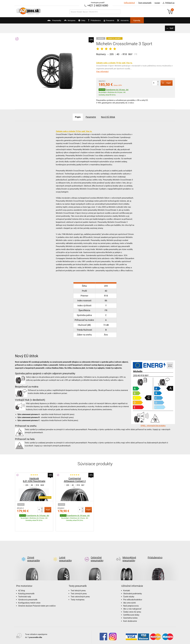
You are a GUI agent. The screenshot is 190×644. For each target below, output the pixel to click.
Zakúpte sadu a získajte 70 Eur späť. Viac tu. (114, 63)
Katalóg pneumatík (26, 582)
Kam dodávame (130, 609)
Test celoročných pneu (80, 585)
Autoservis (132, 21)
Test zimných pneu (79, 582)
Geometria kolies (130, 606)
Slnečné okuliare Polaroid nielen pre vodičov (37, 594)
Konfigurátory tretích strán (29, 591)
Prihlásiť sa (168, 3)
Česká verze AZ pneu (132, 600)
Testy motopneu (78, 588)
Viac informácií (102, 71)
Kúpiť (164, 83)
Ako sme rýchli (129, 591)
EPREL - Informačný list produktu (153, 425)
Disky (78, 21)
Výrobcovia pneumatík (28, 588)
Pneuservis (114, 21)
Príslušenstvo (96, 20)
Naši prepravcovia (131, 594)
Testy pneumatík (142, 3)
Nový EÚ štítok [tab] (111, 117)
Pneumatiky (42, 21)
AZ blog (22, 579)
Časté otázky (129, 585)
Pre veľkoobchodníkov (133, 588)
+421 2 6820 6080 (98, 5)
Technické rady (25, 585)
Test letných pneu (78, 579)
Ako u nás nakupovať (132, 597)
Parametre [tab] (90, 117)
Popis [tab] (74, 117)
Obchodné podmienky (133, 582)
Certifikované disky (131, 603)
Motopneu (61, 21)
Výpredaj (150, 20)
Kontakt (156, 3)
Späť (171, 28)
